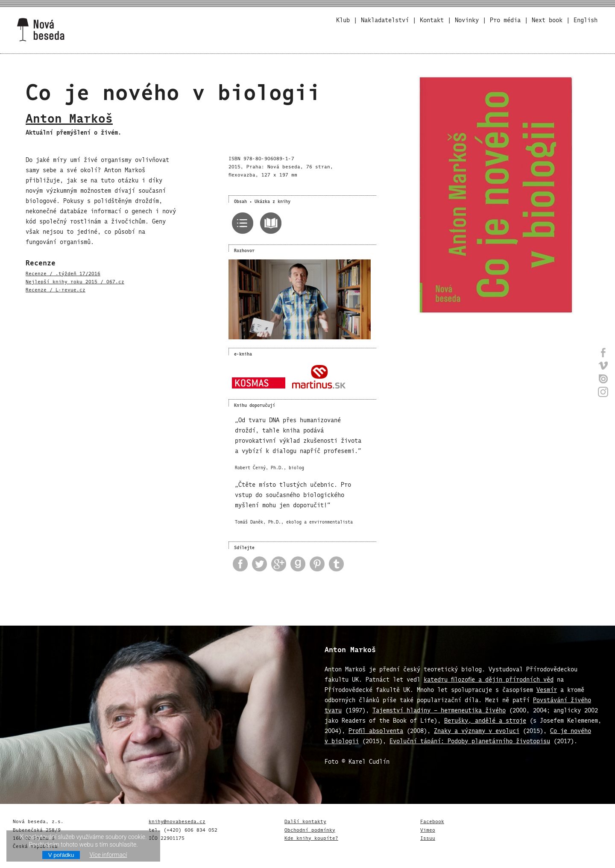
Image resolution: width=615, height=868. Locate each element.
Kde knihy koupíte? (311, 837)
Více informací (108, 855)
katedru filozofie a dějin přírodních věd (489, 678)
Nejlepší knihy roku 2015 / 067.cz (75, 281)
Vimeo (428, 829)
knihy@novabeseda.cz (177, 821)
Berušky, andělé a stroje (485, 719)
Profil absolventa (376, 730)
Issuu (428, 837)
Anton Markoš (69, 116)
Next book (547, 19)
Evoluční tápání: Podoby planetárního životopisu (470, 740)
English (586, 19)
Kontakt (432, 19)
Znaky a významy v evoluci (477, 730)
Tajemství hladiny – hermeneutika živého (439, 709)
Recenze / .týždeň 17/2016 (63, 273)
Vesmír (547, 689)
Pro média (505, 19)
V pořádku (61, 855)
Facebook (432, 821)
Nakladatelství (385, 19)
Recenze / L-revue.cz (56, 289)
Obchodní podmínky (310, 829)
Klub (343, 19)
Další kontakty (305, 821)
